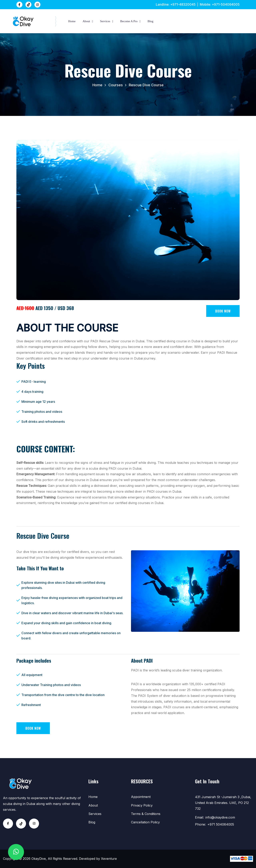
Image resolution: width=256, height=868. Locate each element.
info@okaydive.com (220, 817)
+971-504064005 (226, 4)
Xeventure (109, 859)
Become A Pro (129, 21)
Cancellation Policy (145, 822)
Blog (150, 21)
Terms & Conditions (146, 814)
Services (105, 21)
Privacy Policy (142, 805)
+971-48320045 (183, 4)
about (86, 21)
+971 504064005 (221, 824)
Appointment (141, 797)
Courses (116, 85)
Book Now (223, 311)
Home (72, 21)
